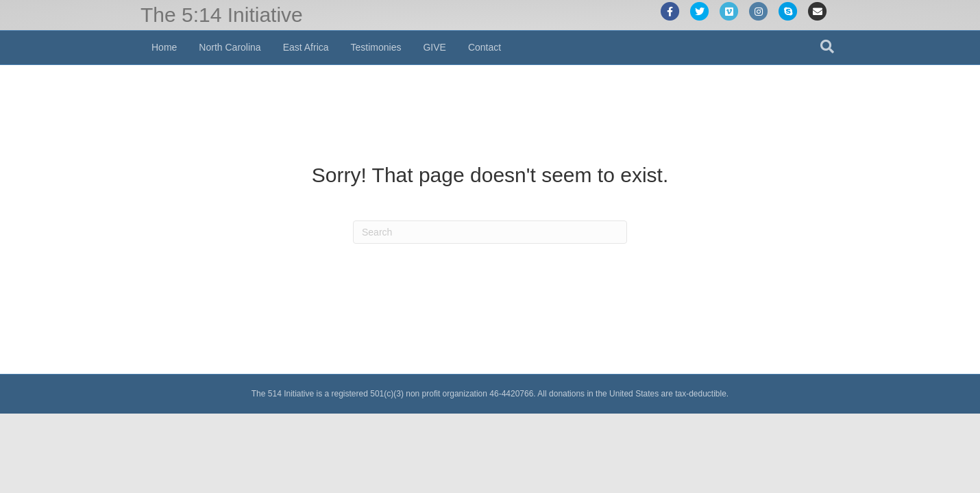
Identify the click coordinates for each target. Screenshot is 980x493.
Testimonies (376, 47)
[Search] (827, 47)
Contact (485, 47)
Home (164, 47)
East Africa (306, 47)
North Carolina (230, 47)
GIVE (434, 47)
